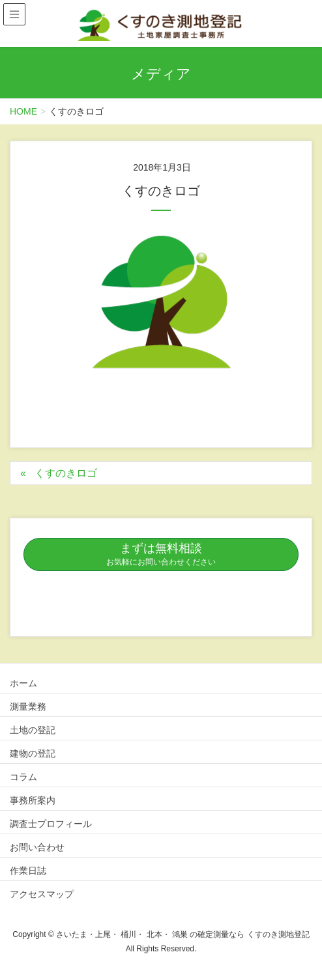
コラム (23, 777)
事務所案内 (33, 800)
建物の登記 (33, 753)
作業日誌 (28, 871)
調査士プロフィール (51, 824)
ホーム (23, 683)
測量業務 (28, 707)
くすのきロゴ (66, 473)
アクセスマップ (42, 894)
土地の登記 (33, 730)
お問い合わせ (37, 847)
